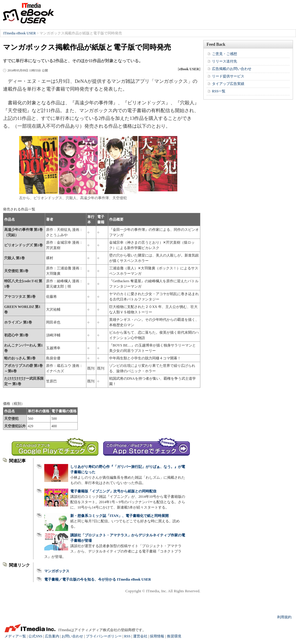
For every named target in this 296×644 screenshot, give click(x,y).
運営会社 (140, 636)
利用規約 (284, 617)
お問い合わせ (72, 636)
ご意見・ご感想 (225, 54)
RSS (127, 636)
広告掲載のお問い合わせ (232, 69)
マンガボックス (57, 571)
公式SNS (35, 636)
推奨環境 (174, 636)
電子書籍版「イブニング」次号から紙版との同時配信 (113, 491)
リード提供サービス (228, 76)
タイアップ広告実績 (228, 84)
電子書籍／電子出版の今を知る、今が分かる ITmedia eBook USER (98, 579)
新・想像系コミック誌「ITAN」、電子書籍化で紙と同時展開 (119, 516)
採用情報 (157, 636)
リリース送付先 (225, 61)
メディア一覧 (15, 636)
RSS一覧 (219, 91)
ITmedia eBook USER (28, 13)
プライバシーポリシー (104, 636)
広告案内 (52, 636)
